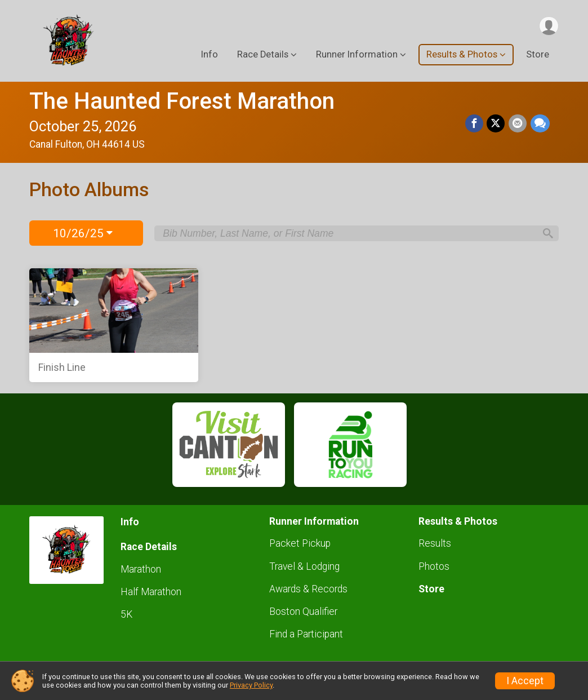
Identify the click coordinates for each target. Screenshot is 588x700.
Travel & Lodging (304, 566)
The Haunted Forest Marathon (182, 101)
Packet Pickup (300, 543)
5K (126, 614)
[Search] (545, 233)
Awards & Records (308, 589)
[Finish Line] (114, 325)
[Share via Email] (518, 124)
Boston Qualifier (303, 612)
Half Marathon (151, 592)
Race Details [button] (263, 56)
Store (538, 56)
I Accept (525, 681)
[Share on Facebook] (475, 124)
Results (435, 543)
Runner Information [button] (357, 56)
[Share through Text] (540, 124)
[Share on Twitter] (497, 124)
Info (210, 56)
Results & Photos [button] (462, 56)
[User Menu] (548, 26)
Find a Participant (306, 634)
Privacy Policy (251, 685)
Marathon (141, 569)
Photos (434, 566)
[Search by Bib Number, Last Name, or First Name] (349, 233)
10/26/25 (83, 233)
